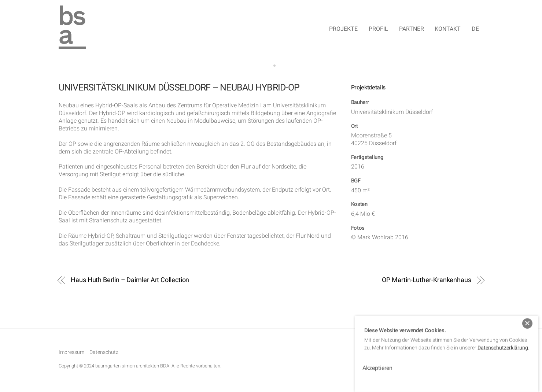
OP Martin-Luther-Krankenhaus (426, 280)
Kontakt (448, 29)
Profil (378, 29)
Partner (412, 29)
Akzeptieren (377, 363)
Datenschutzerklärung (503, 343)
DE (475, 29)
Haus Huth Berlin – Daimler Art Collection (130, 280)
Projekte (343, 29)
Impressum (71, 353)
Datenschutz (104, 353)
